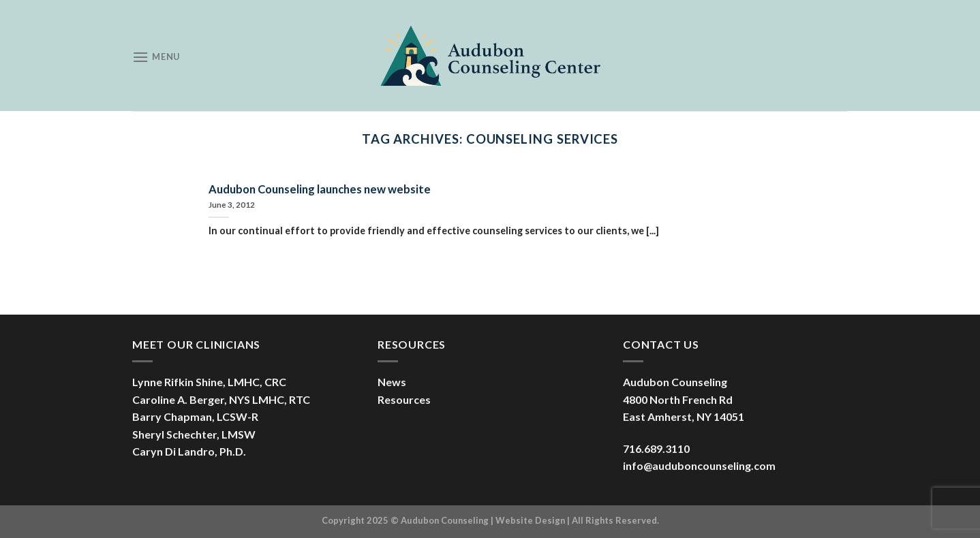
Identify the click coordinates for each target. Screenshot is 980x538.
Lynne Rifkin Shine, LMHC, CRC (209, 382)
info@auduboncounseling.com (699, 465)
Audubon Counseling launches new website (320, 189)
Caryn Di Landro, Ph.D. (189, 451)
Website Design (530, 520)
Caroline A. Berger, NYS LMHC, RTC (221, 399)
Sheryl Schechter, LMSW (194, 434)
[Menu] (156, 57)
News (392, 382)
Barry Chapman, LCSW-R (195, 416)
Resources (404, 399)
